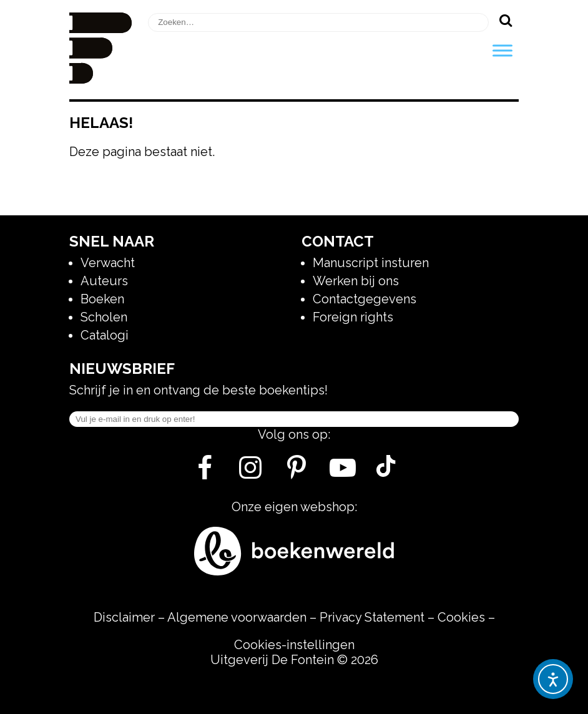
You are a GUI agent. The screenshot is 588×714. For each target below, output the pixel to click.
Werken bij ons (356, 281)
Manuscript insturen (371, 263)
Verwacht (108, 263)
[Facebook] (204, 472)
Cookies (461, 617)
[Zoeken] (505, 20)
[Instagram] (251, 472)
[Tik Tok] (386, 472)
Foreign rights (353, 317)
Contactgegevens (365, 299)
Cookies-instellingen (294, 645)
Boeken (102, 299)
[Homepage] (100, 79)
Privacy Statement (372, 617)
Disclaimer (124, 617)
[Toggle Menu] (502, 50)
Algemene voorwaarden (237, 617)
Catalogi (105, 335)
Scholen (104, 317)
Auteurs (104, 281)
